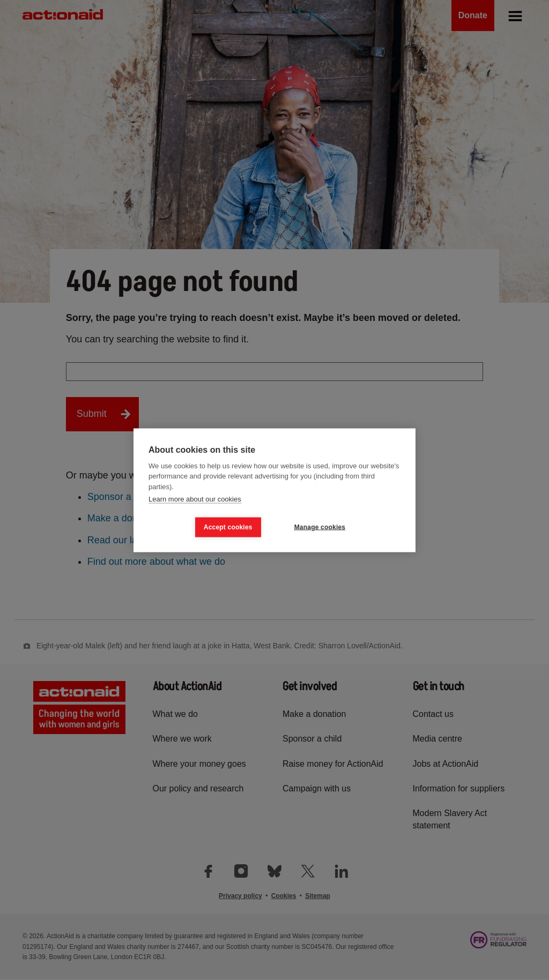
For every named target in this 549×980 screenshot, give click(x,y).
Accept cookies (228, 527)
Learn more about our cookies (195, 499)
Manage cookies (320, 527)
